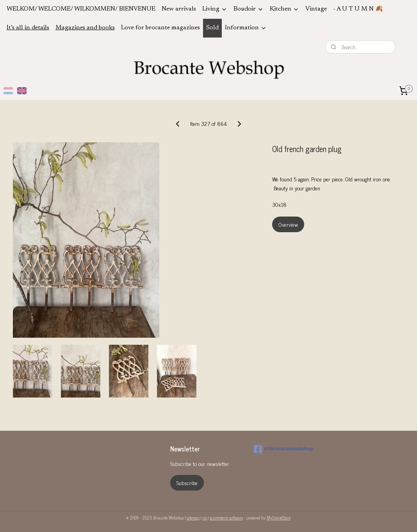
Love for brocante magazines (160, 28)
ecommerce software (226, 518)
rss (205, 518)
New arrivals (179, 9)
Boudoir (249, 9)
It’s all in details (28, 28)
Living (215, 9)
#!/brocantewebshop (284, 449)
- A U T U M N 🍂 (358, 9)
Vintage (316, 9)
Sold (212, 28)
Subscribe (187, 483)
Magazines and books (85, 28)
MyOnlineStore (279, 518)
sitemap (193, 518)
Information (246, 28)
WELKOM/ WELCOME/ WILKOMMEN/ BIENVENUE (81, 9)
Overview (288, 224)
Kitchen (284, 9)
